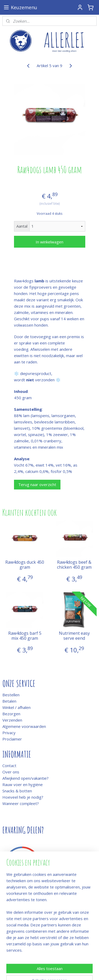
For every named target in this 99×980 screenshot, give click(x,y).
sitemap (60, 962)
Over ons (11, 772)
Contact (9, 766)
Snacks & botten (17, 791)
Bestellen (11, 695)
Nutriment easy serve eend (74, 636)
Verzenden (12, 720)
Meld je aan (13, 907)
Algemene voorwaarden (24, 726)
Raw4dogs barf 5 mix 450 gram (25, 636)
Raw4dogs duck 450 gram (25, 565)
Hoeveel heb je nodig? (23, 797)
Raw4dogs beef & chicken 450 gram (74, 565)
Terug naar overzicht (37, 484)
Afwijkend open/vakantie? (25, 778)
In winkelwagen (49, 242)
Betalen (9, 701)
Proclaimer (12, 739)
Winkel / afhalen (16, 707)
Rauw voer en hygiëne (23, 784)
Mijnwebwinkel (67, 970)
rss (71, 962)
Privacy (9, 733)
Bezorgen (11, 714)
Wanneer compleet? (21, 803)
